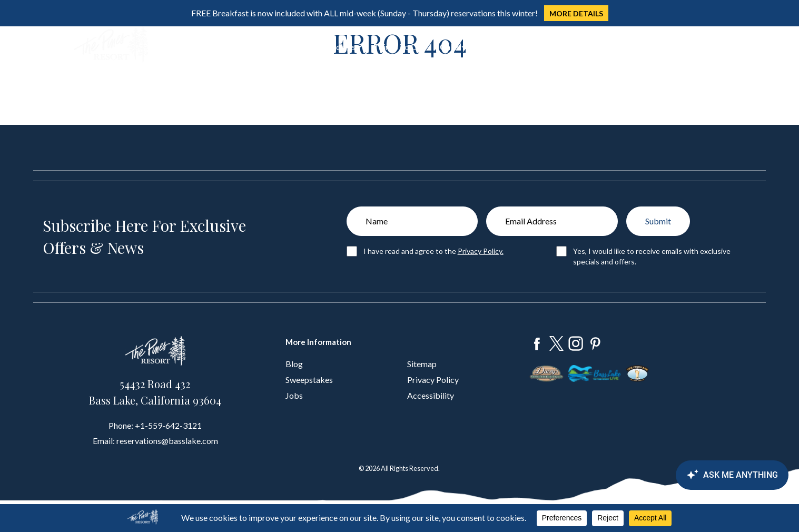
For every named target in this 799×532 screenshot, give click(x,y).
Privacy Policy (433, 380)
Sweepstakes (309, 380)
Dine (257, 47)
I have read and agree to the (433, 251)
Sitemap (422, 364)
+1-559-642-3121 (168, 425)
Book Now (686, 45)
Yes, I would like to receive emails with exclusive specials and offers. (652, 256)
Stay (222, 47)
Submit (658, 221)
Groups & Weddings (319, 47)
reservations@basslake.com (167, 441)
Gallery (453, 47)
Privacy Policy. (481, 251)
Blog (294, 364)
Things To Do (398, 47)
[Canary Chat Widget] (731, 475)
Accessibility (431, 395)
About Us (495, 47)
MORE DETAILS (576, 13)
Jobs (294, 395)
